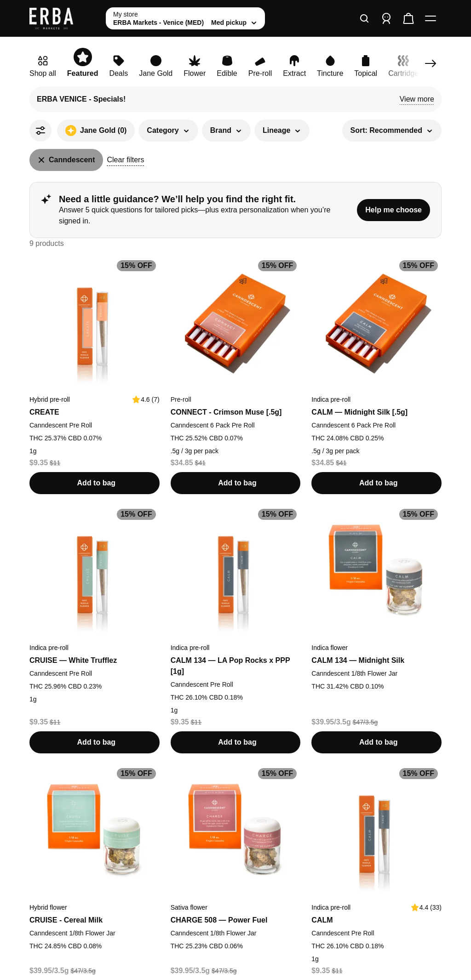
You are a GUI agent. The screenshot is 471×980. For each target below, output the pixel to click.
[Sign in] (386, 18)
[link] (43, 67)
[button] (417, 99)
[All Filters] (40, 131)
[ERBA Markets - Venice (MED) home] (64, 18)
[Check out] (408, 18)
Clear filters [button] (125, 160)
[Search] (364, 18)
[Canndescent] (66, 160)
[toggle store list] (185, 18)
